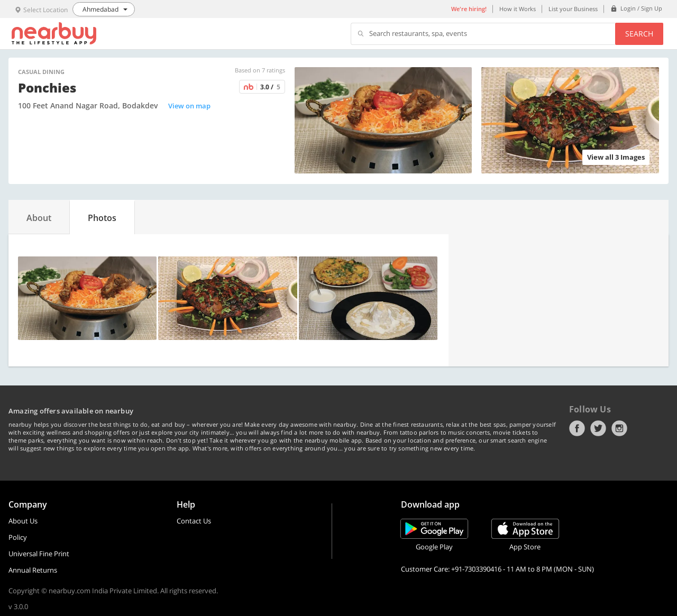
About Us (23, 521)
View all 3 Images (616, 157)
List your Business (573, 9)
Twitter (598, 428)
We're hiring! (469, 9)
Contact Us (194, 521)
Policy (18, 537)
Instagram (619, 428)
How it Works (518, 9)
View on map (189, 106)
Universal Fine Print (39, 554)
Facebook (577, 428)
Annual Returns (33, 570)
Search (639, 34)
